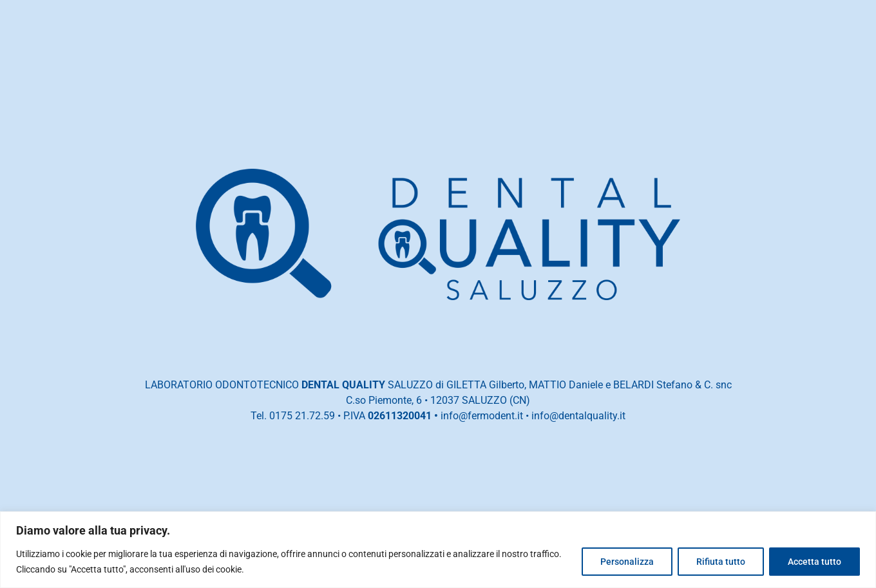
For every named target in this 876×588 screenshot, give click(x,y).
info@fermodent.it (482, 416)
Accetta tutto (814, 562)
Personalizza (627, 562)
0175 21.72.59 (302, 416)
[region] (438, 550)
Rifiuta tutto (721, 562)
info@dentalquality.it (578, 416)
